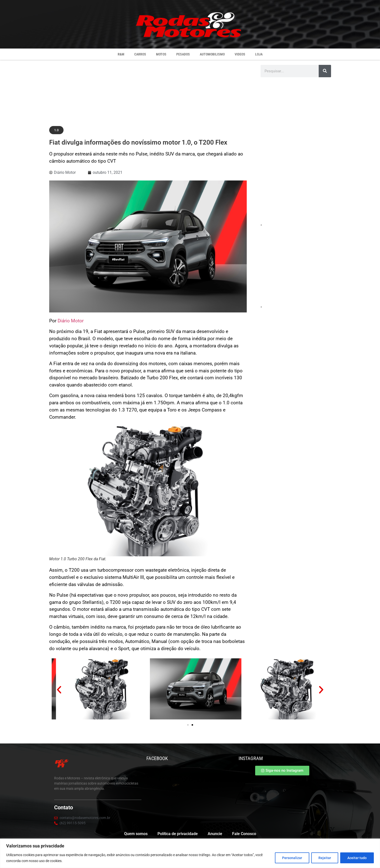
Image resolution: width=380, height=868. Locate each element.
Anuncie (215, 834)
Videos (240, 54)
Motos (161, 54)
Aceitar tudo (357, 858)
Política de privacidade (178, 834)
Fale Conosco (244, 834)
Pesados (183, 54)
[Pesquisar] (325, 71)
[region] (190, 853)
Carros (140, 54)
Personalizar (292, 858)
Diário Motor (71, 321)
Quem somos (136, 834)
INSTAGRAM (251, 758)
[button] (56, 130)
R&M (121, 54)
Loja (259, 54)
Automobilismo (212, 54)
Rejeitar (325, 858)
